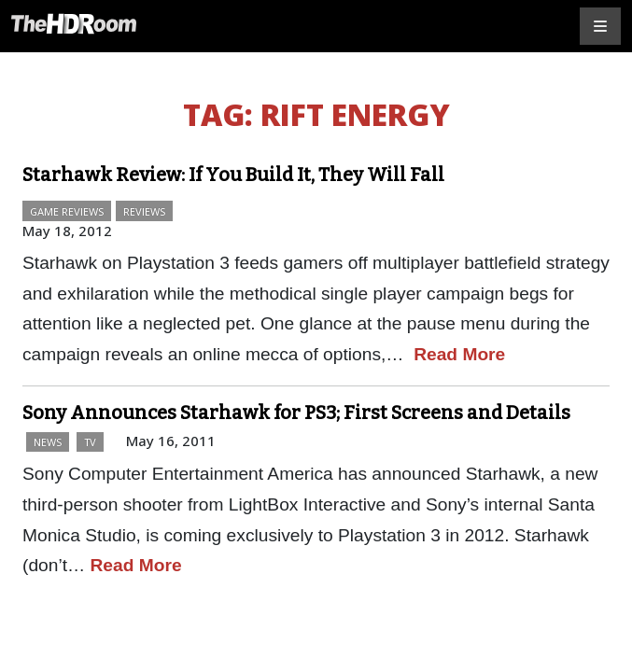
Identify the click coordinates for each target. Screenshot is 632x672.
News (48, 442)
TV (90, 442)
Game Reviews (67, 211)
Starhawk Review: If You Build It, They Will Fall (233, 175)
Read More (459, 354)
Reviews (144, 211)
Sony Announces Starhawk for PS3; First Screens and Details (296, 413)
